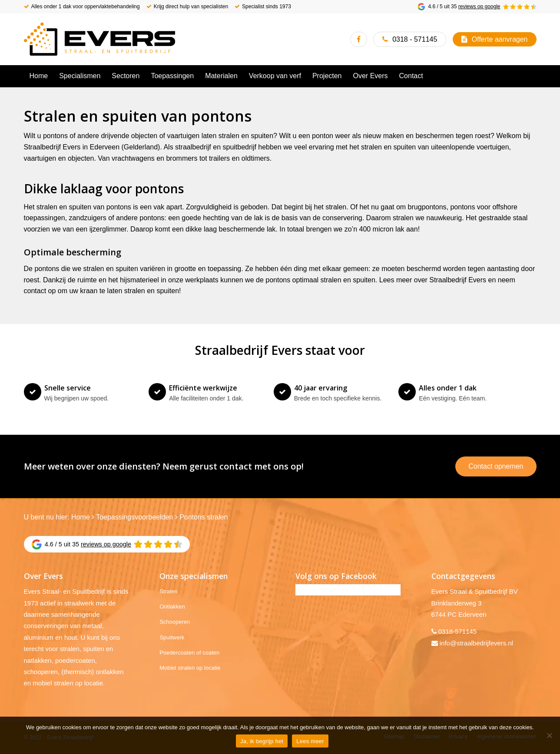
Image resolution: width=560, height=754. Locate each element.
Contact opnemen (496, 466)
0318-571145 (457, 631)
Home (81, 517)
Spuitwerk (172, 637)
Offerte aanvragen (500, 39)
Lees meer (310, 741)
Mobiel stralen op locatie (190, 668)
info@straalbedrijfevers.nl (476, 643)
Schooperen (175, 622)
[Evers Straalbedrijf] (99, 39)
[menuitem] (39, 76)
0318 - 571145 (415, 39)
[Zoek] (531, 76)
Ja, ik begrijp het (262, 741)
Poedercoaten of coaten (189, 653)
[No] (549, 735)
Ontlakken (172, 607)
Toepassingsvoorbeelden (134, 517)
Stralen (168, 591)
